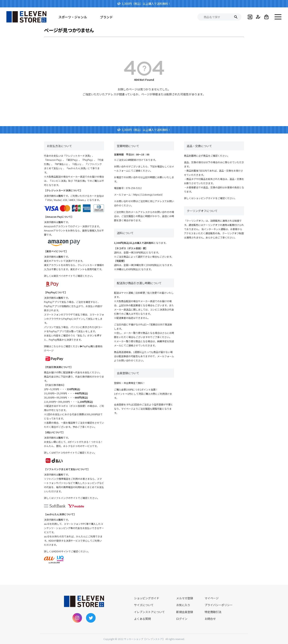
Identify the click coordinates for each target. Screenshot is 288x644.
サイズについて (144, 605)
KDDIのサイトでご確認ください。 (72, 551)
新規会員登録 (185, 612)
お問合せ (210, 619)
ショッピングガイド (204, 198)
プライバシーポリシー (219, 605)
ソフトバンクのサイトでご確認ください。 (76, 498)
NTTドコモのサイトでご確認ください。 (75, 453)
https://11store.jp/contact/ (148, 194)
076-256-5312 (134, 188)
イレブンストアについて (149, 612)
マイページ (212, 598)
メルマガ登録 (185, 598)
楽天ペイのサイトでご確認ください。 (74, 276)
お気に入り (183, 605)
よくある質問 (142, 619)
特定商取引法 (213, 612)
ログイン (182, 619)
